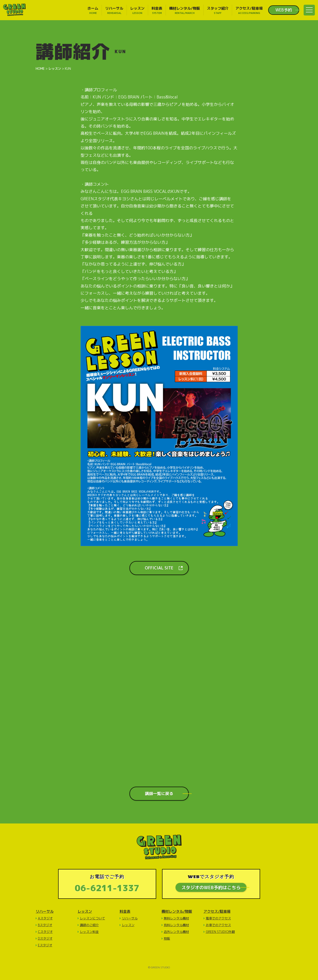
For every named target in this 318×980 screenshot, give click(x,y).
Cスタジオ (45, 932)
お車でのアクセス (218, 925)
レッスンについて (92, 918)
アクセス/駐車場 (217, 911)
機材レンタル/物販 (177, 911)
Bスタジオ (45, 925)
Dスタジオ (45, 938)
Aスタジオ (45, 918)
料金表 (125, 911)
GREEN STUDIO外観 (220, 932)
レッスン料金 (89, 932)
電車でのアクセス (218, 918)
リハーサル (45, 911)
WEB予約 (284, 10)
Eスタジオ (45, 945)
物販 (167, 938)
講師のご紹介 (89, 925)
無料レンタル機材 (176, 918)
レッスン (85, 911)
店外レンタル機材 (176, 932)
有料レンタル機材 (176, 925)
